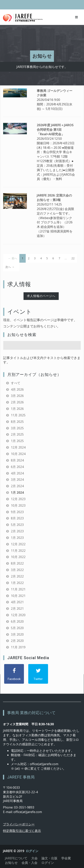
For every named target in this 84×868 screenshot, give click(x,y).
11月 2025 (18, 415)
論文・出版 (49, 858)
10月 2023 (18, 505)
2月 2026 (17, 402)
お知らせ (11, 863)
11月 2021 (18, 589)
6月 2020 (17, 621)
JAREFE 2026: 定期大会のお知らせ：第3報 (54, 198)
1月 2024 (17, 492)
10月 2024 (18, 454)
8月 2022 (17, 563)
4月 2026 (17, 389)
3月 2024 (17, 480)
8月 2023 (17, 518)
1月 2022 (17, 583)
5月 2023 (17, 525)
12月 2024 (18, 447)
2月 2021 (17, 609)
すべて (16, 383)
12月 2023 (18, 499)
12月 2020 (18, 615)
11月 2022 (18, 551)
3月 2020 (17, 634)
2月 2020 (17, 641)
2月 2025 (17, 434)
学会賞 (66, 858)
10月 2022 (18, 557)
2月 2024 (17, 486)
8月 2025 (17, 422)
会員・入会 (29, 863)
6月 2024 (17, 467)
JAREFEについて (16, 858)
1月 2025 (17, 441)
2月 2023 (17, 531)
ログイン (32, 851)
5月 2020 (17, 628)
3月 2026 (17, 396)
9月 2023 (17, 512)
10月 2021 (18, 596)
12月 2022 (18, 544)
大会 (34, 858)
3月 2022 (17, 570)
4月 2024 (17, 473)
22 (73, 258)
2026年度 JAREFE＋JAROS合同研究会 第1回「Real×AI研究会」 (55, 130)
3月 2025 (17, 428)
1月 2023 (17, 538)
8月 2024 (17, 460)
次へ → (10, 267)
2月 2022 (17, 576)
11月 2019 (18, 647)
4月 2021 (17, 602)
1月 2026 (17, 409)
